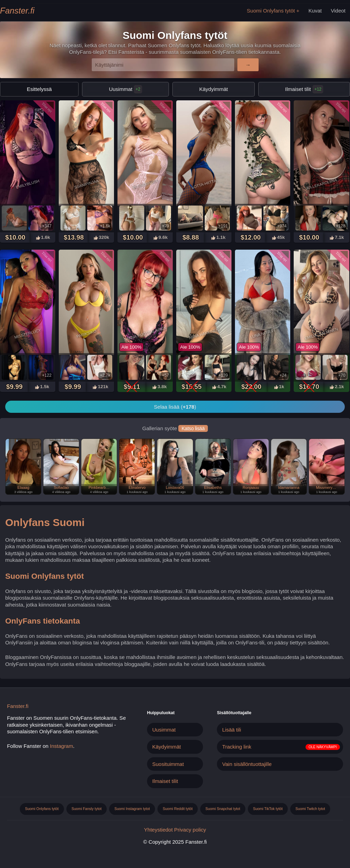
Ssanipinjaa (86, 184)
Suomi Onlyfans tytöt (271, 11)
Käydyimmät (214, 89)
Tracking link (237, 747)
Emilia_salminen (322, 333)
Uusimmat (125, 89)
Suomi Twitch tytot (310, 809)
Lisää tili (231, 730)
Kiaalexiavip (263, 184)
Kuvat (315, 11)
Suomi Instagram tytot (132, 809)
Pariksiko (87, 334)
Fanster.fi (17, 11)
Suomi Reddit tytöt (178, 809)
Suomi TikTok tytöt (268, 809)
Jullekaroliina (321, 184)
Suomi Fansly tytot (87, 809)
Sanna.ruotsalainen (145, 333)
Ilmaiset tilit (165, 781)
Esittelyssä (39, 89)
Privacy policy (190, 830)
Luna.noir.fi (263, 334)
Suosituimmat (168, 764)
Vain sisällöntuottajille (247, 764)
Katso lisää (193, 428)
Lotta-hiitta (204, 184)
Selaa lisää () (175, 407)
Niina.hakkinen (204, 333)
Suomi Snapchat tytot (223, 809)
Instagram (62, 746)
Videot (338, 11)
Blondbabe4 (145, 184)
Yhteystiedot (158, 830)
